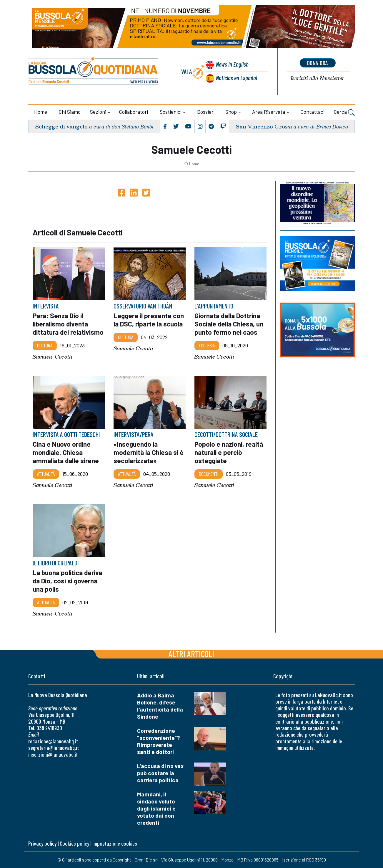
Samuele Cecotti (53, 357)
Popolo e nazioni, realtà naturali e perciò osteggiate (229, 452)
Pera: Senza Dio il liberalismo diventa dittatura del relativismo (68, 324)
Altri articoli (191, 654)
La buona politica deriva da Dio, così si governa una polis (67, 581)
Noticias (237, 78)
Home (41, 112)
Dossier (205, 112)
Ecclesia (207, 345)
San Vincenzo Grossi (264, 126)
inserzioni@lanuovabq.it (53, 754)
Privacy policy (42, 843)
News (232, 64)
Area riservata (269, 112)
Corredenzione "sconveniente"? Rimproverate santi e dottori (159, 741)
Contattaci (313, 112)
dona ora (318, 63)
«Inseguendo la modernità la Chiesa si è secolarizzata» (149, 452)
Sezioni (98, 112)
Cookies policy (74, 843)
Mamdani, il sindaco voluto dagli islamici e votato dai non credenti (156, 808)
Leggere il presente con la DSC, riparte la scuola (149, 320)
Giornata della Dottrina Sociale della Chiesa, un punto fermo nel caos (229, 324)
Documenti (209, 474)
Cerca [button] (344, 113)
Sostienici (171, 112)
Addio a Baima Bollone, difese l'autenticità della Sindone (160, 706)
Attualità (46, 474)
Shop (231, 112)
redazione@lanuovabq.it (53, 741)
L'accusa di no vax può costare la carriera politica (160, 773)
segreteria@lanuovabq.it (54, 748)
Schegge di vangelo (61, 126)
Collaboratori (134, 112)
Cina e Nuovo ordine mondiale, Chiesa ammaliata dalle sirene (66, 452)
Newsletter (318, 79)
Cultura (45, 345)
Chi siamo (70, 112)
